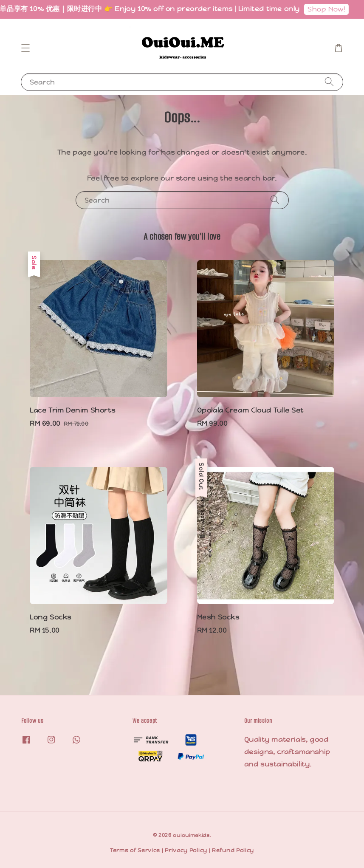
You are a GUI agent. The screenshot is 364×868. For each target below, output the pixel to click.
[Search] (329, 82)
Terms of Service (135, 850)
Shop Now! (335, 9)
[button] (25, 48)
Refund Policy (233, 850)
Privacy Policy (186, 850)
